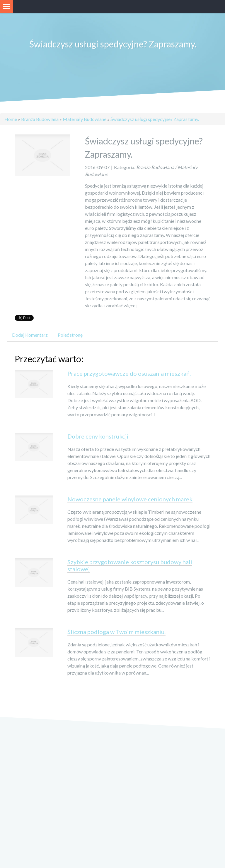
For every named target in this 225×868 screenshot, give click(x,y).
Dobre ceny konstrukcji (98, 437)
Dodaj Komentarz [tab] (30, 335)
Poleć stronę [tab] (70, 335)
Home (11, 119)
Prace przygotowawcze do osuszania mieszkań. (129, 374)
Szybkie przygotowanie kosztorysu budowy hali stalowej (130, 566)
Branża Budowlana (40, 119)
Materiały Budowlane (85, 119)
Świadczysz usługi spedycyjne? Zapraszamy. (155, 119)
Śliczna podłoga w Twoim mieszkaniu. (116, 632)
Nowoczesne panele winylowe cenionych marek (130, 500)
